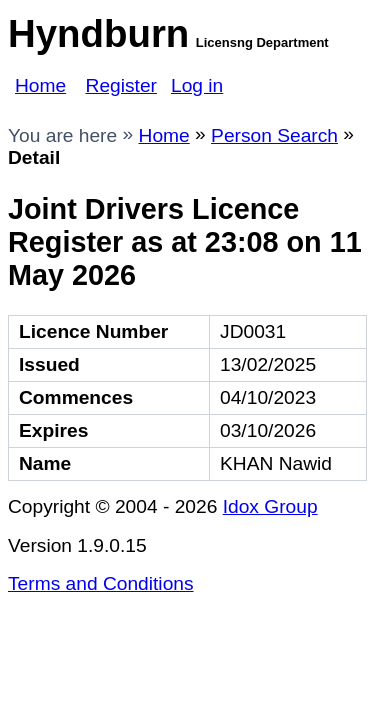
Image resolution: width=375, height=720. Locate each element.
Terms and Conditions (101, 583)
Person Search (274, 135)
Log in (197, 85)
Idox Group (270, 506)
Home (40, 85)
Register (121, 85)
